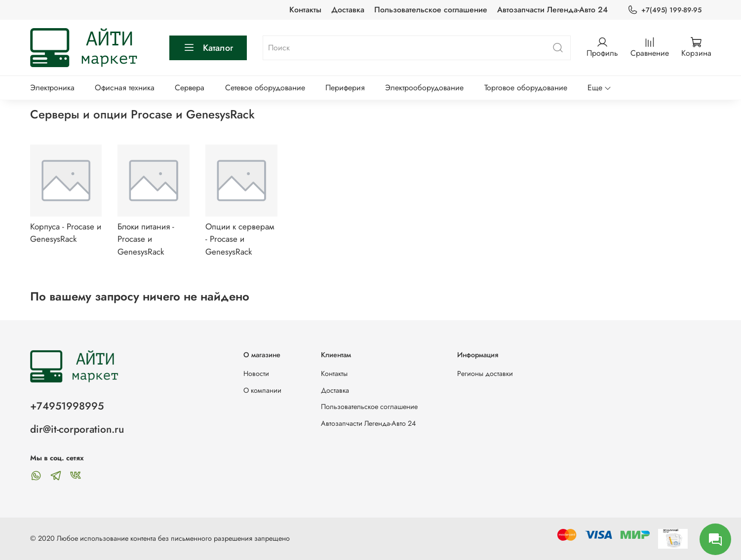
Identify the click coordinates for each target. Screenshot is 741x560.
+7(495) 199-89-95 (664, 10)
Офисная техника (125, 88)
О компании (262, 390)
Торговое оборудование (526, 88)
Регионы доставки (485, 373)
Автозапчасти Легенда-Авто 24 (552, 10)
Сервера (190, 88)
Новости (256, 373)
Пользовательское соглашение (431, 10)
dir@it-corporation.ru (77, 429)
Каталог (208, 48)
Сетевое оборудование (265, 88)
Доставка (348, 10)
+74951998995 (67, 406)
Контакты (305, 10)
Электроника (52, 88)
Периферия (345, 88)
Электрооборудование (424, 88)
